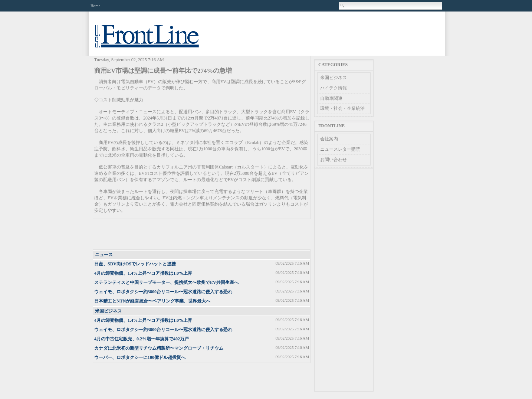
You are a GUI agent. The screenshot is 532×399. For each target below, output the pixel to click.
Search (343, 6)
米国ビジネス (108, 311)
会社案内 (329, 139)
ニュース (104, 255)
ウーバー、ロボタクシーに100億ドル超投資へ (140, 357)
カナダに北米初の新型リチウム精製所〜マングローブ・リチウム (159, 348)
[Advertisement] (202, 235)
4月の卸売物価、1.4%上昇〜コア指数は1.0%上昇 (143, 273)
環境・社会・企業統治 (342, 108)
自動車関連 (331, 98)
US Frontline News (154, 40)
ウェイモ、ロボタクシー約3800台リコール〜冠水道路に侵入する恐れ (163, 292)
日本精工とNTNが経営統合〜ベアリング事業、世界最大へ (152, 301)
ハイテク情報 (334, 88)
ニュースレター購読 (340, 149)
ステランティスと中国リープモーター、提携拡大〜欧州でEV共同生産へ (166, 282)
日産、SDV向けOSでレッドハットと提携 (135, 264)
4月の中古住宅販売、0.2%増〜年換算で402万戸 (142, 339)
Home (95, 6)
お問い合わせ (334, 160)
